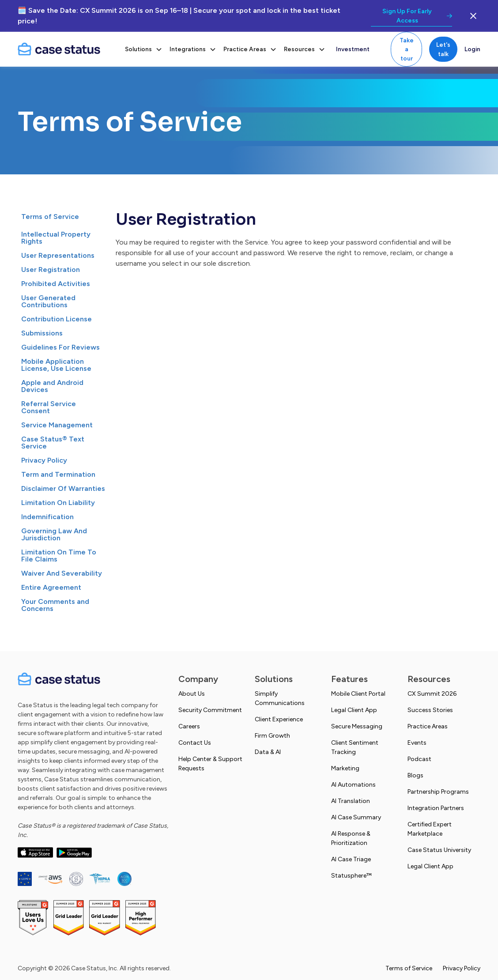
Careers (189, 726)
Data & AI (268, 752)
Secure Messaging (357, 726)
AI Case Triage (351, 859)
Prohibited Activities (56, 284)
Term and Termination (58, 474)
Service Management (57, 425)
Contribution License (57, 319)
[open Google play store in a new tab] (74, 852)
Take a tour (407, 49)
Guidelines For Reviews (60, 347)
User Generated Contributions (48, 301)
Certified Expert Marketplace (430, 829)
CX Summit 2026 (432, 694)
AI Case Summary (356, 817)
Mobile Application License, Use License (56, 365)
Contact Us (195, 743)
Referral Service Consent (49, 407)
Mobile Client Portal (358, 694)
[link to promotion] (412, 16)
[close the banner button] (473, 16)
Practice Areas (428, 726)
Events (417, 743)
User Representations (58, 255)
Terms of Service (50, 217)
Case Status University (439, 850)
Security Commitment (210, 710)
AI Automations (353, 785)
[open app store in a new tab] (35, 852)
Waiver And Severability (62, 573)
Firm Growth (272, 736)
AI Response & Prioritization (351, 838)
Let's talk (443, 49)
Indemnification (47, 517)
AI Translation (351, 801)
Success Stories (430, 710)
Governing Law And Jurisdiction (54, 534)
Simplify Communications (280, 698)
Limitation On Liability (58, 503)
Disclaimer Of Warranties (63, 488)
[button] (144, 49)
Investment (353, 49)
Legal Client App (354, 710)
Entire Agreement (51, 587)
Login (472, 49)
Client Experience (279, 719)
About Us (192, 694)
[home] (66, 49)
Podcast (419, 759)
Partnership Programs (438, 792)
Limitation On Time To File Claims (59, 556)
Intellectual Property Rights (56, 238)
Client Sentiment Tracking (355, 747)
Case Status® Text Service (53, 443)
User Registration (51, 269)
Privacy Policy (44, 460)
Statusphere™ (351, 876)
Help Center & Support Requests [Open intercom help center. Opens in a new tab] (210, 764)
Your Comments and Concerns (55, 605)
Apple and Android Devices (52, 386)
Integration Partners (436, 808)
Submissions (42, 333)
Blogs (415, 775)
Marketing (345, 768)
